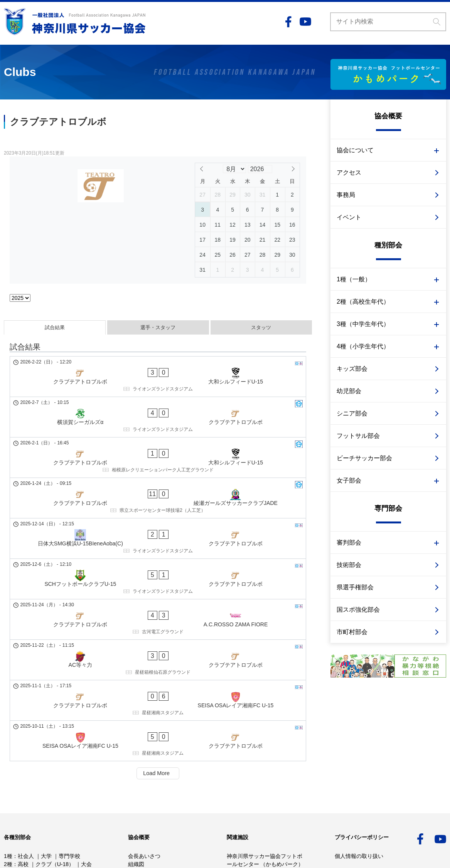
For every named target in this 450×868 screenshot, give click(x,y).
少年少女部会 (34, 767)
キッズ (12, 799)
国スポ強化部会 (358, 610)
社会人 (26, 743)
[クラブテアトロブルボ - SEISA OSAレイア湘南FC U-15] (158, 576)
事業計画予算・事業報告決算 (163, 767)
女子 (9, 775)
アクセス (349, 172)
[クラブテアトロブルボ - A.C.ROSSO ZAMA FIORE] (158, 524)
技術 (54, 783)
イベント (349, 217)
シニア (53, 799)
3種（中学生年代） (363, 324)
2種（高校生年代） (363, 302)
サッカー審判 (70, 807)
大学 (46, 743)
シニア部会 (352, 413)
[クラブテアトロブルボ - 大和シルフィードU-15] (158, 369)
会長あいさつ (144, 743)
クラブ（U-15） (60, 759)
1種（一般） (354, 279)
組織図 (136, 751)
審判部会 (349, 542)
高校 (23, 751)
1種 (8, 743)
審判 (72, 783)
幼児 (32, 799)
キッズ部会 (352, 369)
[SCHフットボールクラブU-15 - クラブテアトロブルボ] (158, 498)
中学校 (26, 759)
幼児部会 (349, 391)
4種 (8, 767)
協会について (355, 150)
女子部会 (349, 480)
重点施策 (139, 783)
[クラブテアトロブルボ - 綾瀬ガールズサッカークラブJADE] (158, 447)
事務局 (346, 195)
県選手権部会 (355, 587)
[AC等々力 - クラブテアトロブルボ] (158, 550)
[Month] (234, 169)
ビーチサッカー (28, 807)
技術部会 (349, 565)
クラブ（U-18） (55, 751)
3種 (8, 759)
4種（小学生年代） (363, 346)
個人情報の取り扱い (359, 743)
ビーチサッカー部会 (364, 458)
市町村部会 (352, 632)
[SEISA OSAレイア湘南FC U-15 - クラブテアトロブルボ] (158, 602)
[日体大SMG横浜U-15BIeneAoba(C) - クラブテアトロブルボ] (158, 473)
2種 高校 (46, 775)
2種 (8, 751)
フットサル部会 (358, 436)
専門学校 (69, 743)
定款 (133, 759)
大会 (86, 751)
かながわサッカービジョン (160, 775)
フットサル (81, 799)
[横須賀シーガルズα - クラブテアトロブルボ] (158, 395)
